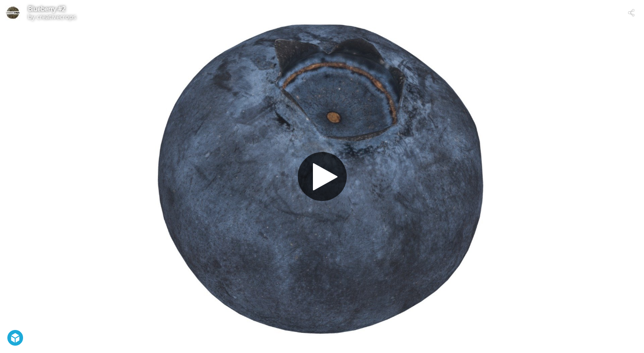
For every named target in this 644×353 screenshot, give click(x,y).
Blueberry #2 (47, 9)
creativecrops (56, 17)
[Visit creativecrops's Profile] (13, 13)
